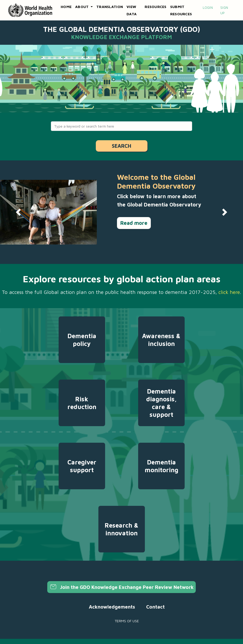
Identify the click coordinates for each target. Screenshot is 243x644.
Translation (110, 7)
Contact (155, 607)
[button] (18, 212)
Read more (134, 223)
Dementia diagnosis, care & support (161, 403)
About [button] (83, 7)
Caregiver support (82, 466)
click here (229, 292)
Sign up (224, 10)
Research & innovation (122, 529)
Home (66, 7)
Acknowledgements (112, 607)
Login (208, 8)
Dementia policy (82, 340)
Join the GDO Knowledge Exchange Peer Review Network (122, 587)
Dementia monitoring (161, 466)
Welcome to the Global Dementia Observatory (156, 182)
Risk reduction (82, 403)
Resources (155, 7)
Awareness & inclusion (161, 340)
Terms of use (127, 621)
